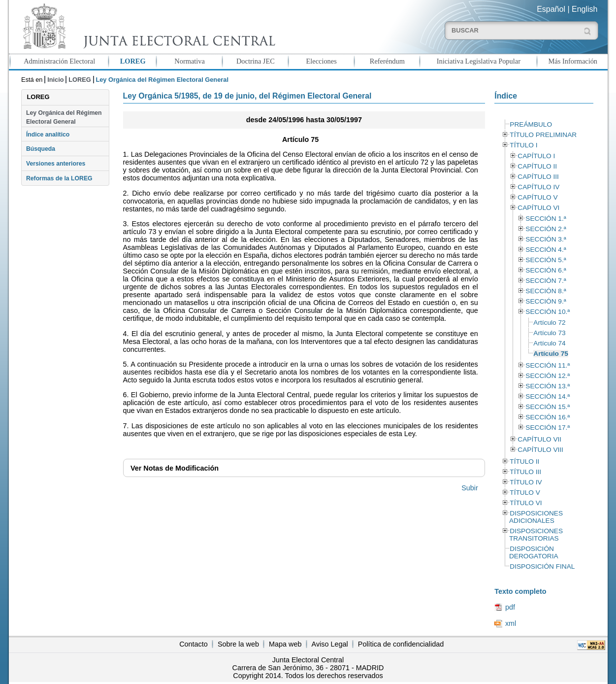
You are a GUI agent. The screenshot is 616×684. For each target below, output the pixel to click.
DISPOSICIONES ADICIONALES (536, 517)
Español (551, 9)
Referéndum (387, 61)
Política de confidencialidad (401, 644)
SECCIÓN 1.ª (546, 219)
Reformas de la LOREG (59, 178)
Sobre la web (238, 644)
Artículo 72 (549, 323)
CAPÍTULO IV (538, 187)
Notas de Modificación (175, 468)
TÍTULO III (525, 472)
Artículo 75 (551, 354)
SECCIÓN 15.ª (548, 407)
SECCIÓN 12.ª (548, 376)
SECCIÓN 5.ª (546, 260)
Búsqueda (41, 149)
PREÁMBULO (531, 124)
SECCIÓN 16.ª (548, 417)
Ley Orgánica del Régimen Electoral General (64, 117)
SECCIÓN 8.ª (546, 291)
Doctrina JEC (256, 61)
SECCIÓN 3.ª (546, 239)
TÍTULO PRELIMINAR (543, 135)
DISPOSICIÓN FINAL (542, 566)
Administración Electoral (59, 61)
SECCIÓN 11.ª (548, 365)
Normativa (190, 61)
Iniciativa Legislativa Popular (479, 61)
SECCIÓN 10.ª (548, 312)
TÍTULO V (525, 493)
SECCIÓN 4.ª (546, 250)
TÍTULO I (523, 145)
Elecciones (321, 61)
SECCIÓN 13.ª (548, 386)
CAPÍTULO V (537, 197)
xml (511, 623)
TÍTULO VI (526, 503)
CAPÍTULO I (536, 156)
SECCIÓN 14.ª (548, 396)
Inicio (55, 80)
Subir (470, 488)
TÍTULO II (524, 462)
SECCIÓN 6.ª (546, 270)
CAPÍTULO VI (538, 208)
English (584, 9)
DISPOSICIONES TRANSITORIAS (536, 535)
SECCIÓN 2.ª (546, 229)
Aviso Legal (330, 644)
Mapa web (285, 644)
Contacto (194, 644)
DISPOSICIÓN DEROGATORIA (534, 552)
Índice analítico (48, 135)
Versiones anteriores (56, 164)
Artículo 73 (549, 333)
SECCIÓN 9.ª (546, 301)
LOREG (133, 61)
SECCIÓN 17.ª (548, 427)
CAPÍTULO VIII (540, 450)
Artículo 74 (549, 343)
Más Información (573, 61)
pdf (510, 607)
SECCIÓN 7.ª (546, 281)
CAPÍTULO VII (539, 439)
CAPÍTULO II (537, 166)
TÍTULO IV (526, 482)
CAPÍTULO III (538, 177)
